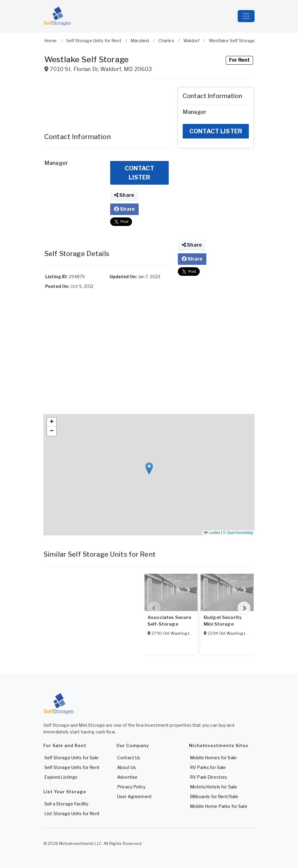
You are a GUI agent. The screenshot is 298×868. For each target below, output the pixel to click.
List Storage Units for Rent (72, 813)
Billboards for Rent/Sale (214, 796)
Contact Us (129, 758)
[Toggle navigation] (246, 16)
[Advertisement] (107, 103)
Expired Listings (61, 777)
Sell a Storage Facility (66, 804)
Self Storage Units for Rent (72, 767)
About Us (127, 767)
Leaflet (212, 533)
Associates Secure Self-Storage (169, 621)
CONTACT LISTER (140, 173)
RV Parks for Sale (208, 767)
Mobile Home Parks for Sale (219, 806)
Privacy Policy (131, 787)
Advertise (127, 777)
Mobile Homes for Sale (213, 758)
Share (124, 195)
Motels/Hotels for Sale (213, 787)
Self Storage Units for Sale (71, 758)
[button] (149, 468)
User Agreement (134, 796)
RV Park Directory (208, 777)
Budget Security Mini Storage (223, 621)
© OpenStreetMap (238, 533)
